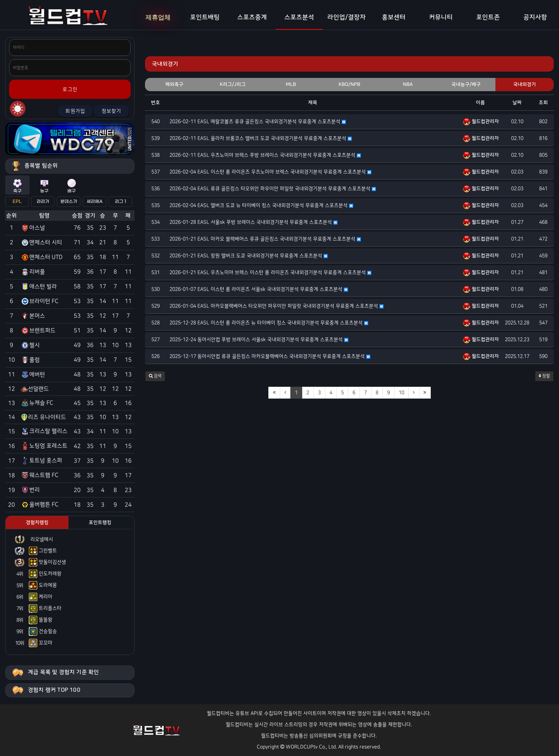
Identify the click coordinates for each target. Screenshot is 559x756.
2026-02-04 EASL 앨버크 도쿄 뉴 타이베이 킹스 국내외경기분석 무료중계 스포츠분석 (261, 205)
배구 (72, 186)
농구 (44, 186)
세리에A (95, 202)
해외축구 (174, 85)
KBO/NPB (349, 85)
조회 (543, 103)
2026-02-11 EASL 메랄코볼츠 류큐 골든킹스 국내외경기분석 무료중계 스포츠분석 (258, 122)
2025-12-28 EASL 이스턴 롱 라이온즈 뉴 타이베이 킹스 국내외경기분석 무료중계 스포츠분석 (269, 323)
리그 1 (121, 202)
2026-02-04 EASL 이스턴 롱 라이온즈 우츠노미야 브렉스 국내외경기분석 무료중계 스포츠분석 (270, 172)
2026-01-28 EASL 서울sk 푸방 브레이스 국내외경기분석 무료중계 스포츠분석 (253, 222)
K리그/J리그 (233, 85)
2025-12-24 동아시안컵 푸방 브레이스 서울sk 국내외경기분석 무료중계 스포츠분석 (259, 340)
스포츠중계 (252, 17)
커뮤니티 (441, 17)
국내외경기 (525, 85)
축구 (17, 186)
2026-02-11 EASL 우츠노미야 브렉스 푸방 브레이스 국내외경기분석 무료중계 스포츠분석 (265, 155)
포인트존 (488, 17)
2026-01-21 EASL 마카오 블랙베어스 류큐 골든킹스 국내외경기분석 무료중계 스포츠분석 (265, 239)
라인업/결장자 (347, 17)
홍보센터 (394, 17)
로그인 (70, 89)
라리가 (43, 202)
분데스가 (69, 202)
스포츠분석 (299, 17)
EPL (17, 202)
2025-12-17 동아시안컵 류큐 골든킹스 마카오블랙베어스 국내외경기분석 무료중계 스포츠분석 (270, 356)
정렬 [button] (544, 376)
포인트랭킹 (100, 523)
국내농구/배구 (466, 85)
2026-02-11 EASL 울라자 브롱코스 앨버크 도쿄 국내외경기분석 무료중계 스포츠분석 (261, 138)
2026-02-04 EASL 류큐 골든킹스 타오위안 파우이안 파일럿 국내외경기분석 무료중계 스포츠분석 (273, 189)
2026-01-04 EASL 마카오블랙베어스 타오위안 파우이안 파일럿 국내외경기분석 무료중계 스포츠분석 (277, 306)
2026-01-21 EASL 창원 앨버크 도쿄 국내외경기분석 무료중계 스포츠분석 (249, 256)
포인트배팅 (205, 17)
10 (401, 393)
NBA (408, 85)
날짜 (517, 103)
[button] (155, 376)
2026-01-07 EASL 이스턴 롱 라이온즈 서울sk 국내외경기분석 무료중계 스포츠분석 (259, 289)
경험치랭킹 (37, 523)
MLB (291, 85)
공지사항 (535, 17)
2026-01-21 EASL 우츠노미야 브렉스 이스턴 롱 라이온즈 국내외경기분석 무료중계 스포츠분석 (270, 272)
